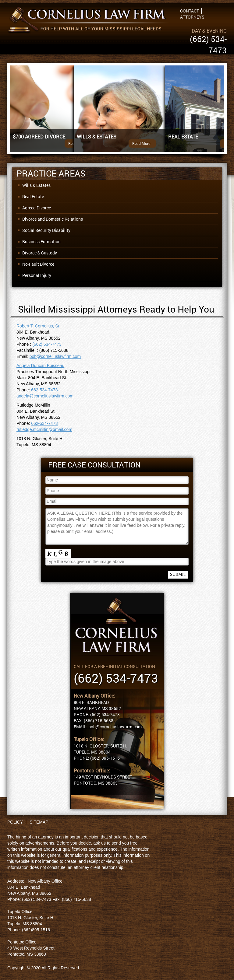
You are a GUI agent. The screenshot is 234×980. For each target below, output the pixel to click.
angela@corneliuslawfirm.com (45, 396)
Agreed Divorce (37, 208)
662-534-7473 (44, 390)
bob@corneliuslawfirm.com (55, 356)
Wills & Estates (36, 185)
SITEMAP (39, 822)
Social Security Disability (46, 230)
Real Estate (33, 196)
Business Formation (41, 242)
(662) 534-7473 (47, 344)
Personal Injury (37, 275)
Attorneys (192, 17)
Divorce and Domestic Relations (53, 219)
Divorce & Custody (40, 253)
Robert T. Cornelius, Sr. (38, 326)
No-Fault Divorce (38, 264)
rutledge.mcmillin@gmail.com (44, 429)
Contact (190, 11)
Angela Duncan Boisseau (40, 366)
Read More (141, 143)
